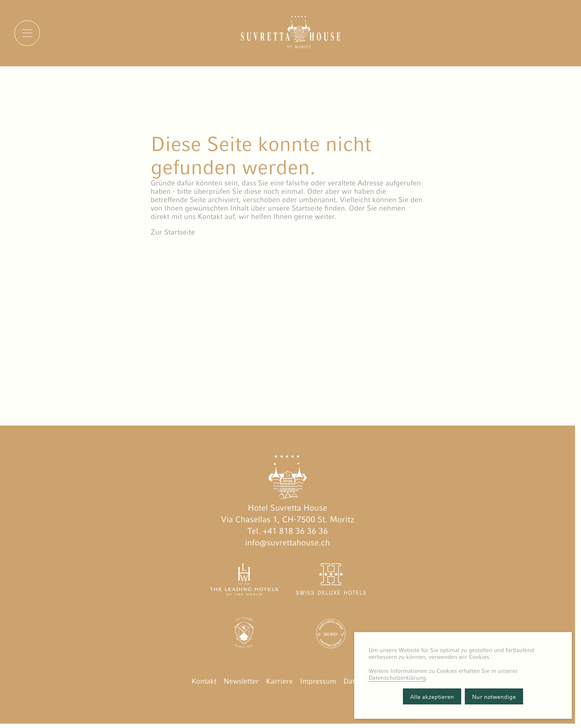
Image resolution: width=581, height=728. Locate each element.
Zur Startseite (173, 232)
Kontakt (204, 681)
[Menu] (27, 33)
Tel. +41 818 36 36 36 (288, 531)
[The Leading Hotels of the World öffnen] (244, 581)
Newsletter (241, 681)
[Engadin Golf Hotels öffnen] (244, 635)
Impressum (318, 681)
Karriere (279, 681)
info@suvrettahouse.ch (288, 543)
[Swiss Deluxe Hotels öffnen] (331, 581)
